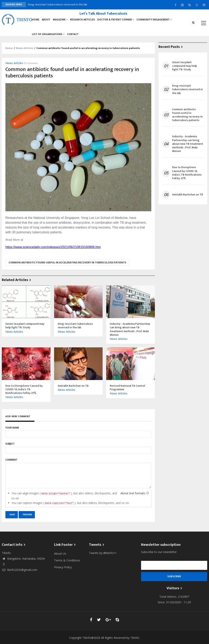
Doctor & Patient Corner (116, 20)
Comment (11, 463)
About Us (60, 557)
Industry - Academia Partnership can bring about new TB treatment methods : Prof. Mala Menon (188, 147)
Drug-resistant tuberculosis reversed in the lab (58, 5)
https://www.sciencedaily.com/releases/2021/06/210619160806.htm (53, 250)
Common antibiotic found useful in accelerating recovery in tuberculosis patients (67, 266)
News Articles (25, 51)
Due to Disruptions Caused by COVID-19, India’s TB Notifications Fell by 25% (187, 176)
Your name (12, 431)
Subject (10, 447)
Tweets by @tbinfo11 (103, 556)
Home (36, 20)
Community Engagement (155, 20)
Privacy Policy (63, 570)
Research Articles (84, 20)
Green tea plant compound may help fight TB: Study (185, 69)
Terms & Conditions (67, 564)
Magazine (61, 20)
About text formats (133, 496)
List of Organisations (48, 37)
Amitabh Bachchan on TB (188, 198)
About (47, 20)
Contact (73, 37)
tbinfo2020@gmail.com (20, 573)
